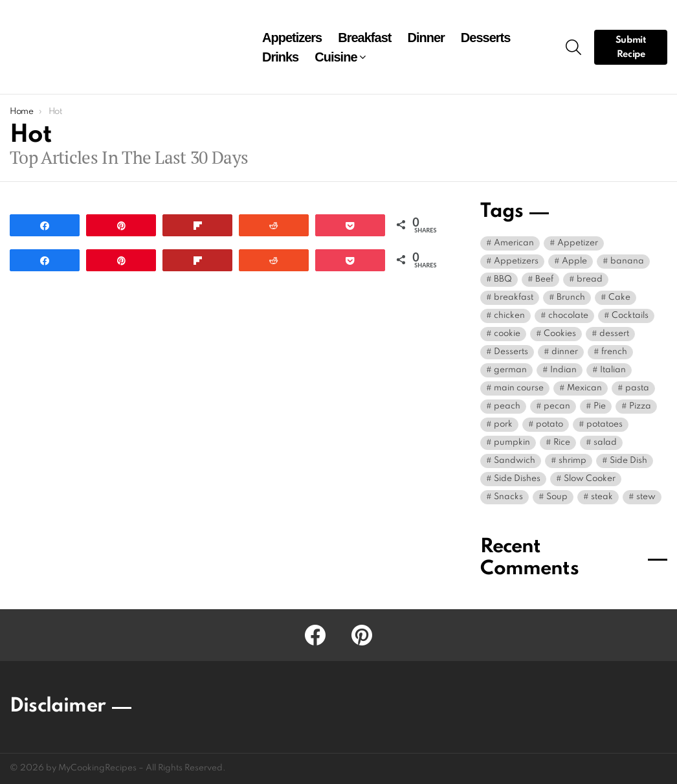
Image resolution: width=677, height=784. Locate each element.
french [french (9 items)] (614, 352)
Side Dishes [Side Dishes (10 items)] (517, 479)
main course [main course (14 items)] (519, 388)
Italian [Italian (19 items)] (613, 370)
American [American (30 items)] (514, 243)
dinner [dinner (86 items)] (565, 352)
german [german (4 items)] (510, 370)
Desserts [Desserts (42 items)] (511, 352)
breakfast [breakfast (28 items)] (514, 297)
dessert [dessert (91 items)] (614, 334)
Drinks (280, 57)
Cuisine (336, 57)
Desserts (486, 38)
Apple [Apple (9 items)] (574, 261)
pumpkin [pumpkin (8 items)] (512, 442)
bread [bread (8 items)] (590, 279)
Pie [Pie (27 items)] (600, 406)
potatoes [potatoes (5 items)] (605, 424)
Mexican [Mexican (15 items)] (584, 388)
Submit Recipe (631, 47)
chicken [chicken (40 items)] (509, 316)
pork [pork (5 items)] (503, 424)
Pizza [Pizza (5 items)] (640, 406)
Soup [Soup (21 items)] (557, 497)
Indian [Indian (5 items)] (563, 370)
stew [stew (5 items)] (646, 497)
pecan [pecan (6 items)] (557, 406)
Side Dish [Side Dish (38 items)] (628, 461)
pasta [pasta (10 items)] (637, 388)
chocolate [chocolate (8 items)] (568, 316)
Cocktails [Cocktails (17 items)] (630, 316)
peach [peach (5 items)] (507, 406)
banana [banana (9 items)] (627, 261)
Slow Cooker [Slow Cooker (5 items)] (590, 479)
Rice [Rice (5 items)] (562, 442)
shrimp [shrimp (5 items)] (572, 461)
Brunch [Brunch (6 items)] (571, 297)
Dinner (426, 38)
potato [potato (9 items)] (549, 424)
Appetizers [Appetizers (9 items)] (516, 261)
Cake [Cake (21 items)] (619, 297)
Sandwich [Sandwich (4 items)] (515, 461)
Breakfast (364, 38)
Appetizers (292, 38)
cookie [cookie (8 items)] (507, 334)
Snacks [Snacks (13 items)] (508, 497)
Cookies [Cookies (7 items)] (560, 334)
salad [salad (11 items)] (605, 442)
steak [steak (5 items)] (602, 497)
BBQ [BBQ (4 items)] (503, 279)
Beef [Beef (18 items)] (544, 279)
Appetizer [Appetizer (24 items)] (578, 243)
